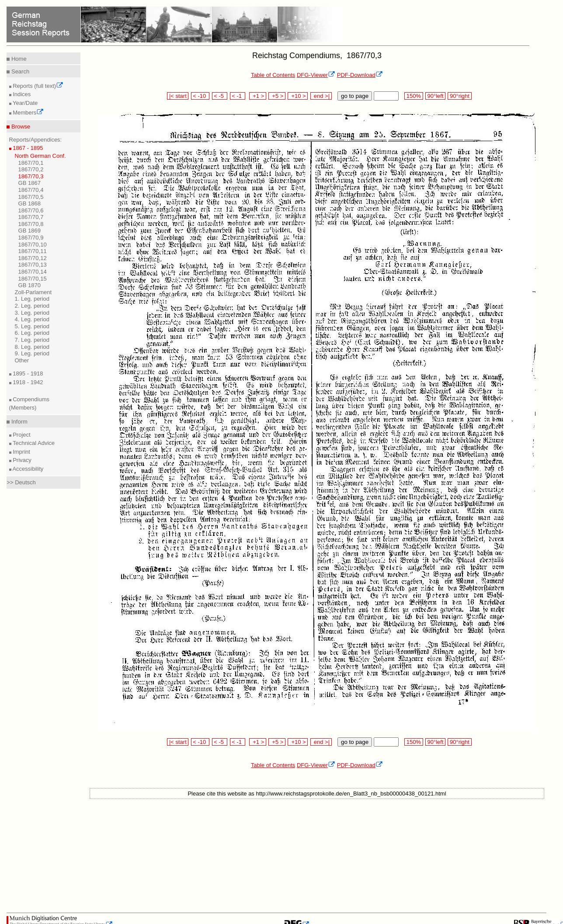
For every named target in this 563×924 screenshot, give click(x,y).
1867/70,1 (31, 163)
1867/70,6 (31, 210)
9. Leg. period (32, 353)
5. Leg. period (32, 326)
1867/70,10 (33, 245)
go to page (355, 96)
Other (22, 360)
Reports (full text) (38, 86)
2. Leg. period (32, 306)
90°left (435, 96)
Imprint (21, 452)
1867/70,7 (31, 217)
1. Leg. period (32, 299)
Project (21, 435)
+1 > (258, 96)
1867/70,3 (31, 176)
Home (18, 59)
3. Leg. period (32, 313)
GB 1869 (30, 231)
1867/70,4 (31, 190)
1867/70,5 (31, 197)
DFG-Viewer (316, 75)
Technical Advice (33, 443)
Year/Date (25, 103)
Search (19, 71)
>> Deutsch (21, 482)
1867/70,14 (33, 272)
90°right (459, 96)
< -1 (238, 96)
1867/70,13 (33, 265)
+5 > (277, 96)
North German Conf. (40, 156)
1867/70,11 (33, 251)
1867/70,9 (31, 238)
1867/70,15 (33, 279)
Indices (21, 94)
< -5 (220, 96)
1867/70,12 (33, 258)
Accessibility (28, 469)
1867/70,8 (31, 224)
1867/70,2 (31, 169)
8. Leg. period (32, 347)
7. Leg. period (32, 340)
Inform (18, 422)
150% (414, 96)
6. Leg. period (32, 333)
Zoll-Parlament (33, 292)
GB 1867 (30, 183)
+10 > (298, 96)
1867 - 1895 (27, 148)
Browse (20, 127)
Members (28, 113)
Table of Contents (273, 75)
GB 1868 (30, 203)
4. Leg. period (32, 319)
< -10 (200, 96)
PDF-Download (360, 75)
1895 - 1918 (27, 373)
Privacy (21, 460)
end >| (321, 96)
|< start (178, 96)
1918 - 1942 (27, 382)
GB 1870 (30, 285)
